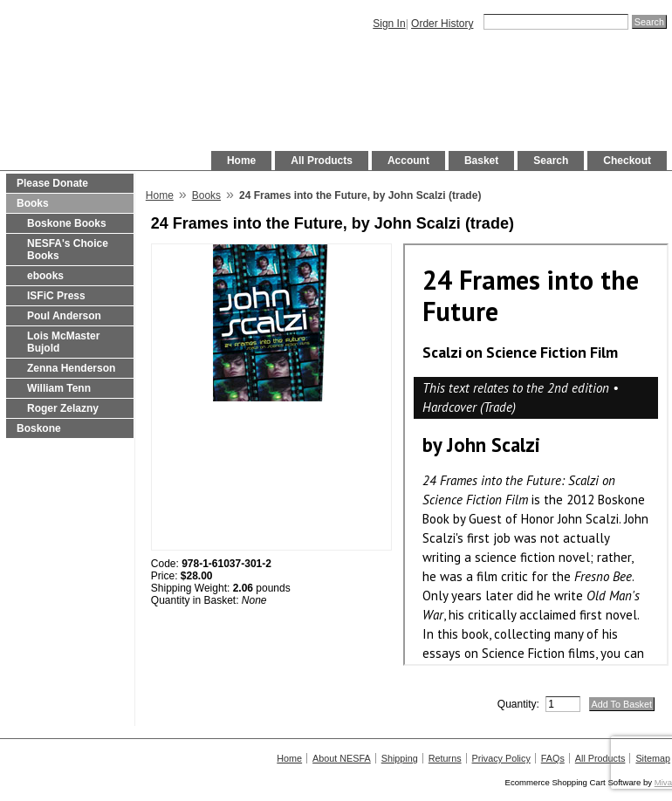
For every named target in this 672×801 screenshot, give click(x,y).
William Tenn (59, 388)
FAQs (553, 758)
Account (408, 161)
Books (33, 203)
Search (551, 161)
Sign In (389, 24)
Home (241, 161)
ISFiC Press (56, 296)
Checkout (627, 161)
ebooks (45, 276)
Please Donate (52, 183)
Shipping (400, 758)
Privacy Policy (501, 758)
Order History (442, 24)
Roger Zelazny (63, 408)
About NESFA (342, 758)
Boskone (39, 428)
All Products (322, 161)
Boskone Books (67, 223)
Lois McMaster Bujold (63, 342)
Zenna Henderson (71, 368)
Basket (481, 161)
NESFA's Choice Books (68, 250)
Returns (445, 758)
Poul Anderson (64, 316)
